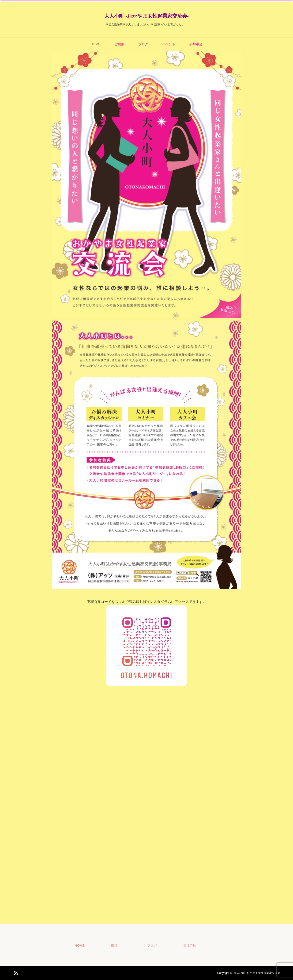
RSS (15, 972)
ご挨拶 (119, 44)
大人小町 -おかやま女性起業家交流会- (146, 16)
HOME (95, 44)
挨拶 (114, 946)
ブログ (143, 44)
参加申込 (196, 44)
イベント (169, 44)
